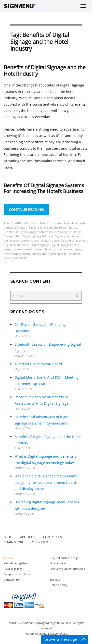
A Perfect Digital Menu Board (38, 364)
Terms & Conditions (21, 623)
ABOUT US (28, 537)
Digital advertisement (68, 236)
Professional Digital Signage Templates (56, 254)
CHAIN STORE (14, 542)
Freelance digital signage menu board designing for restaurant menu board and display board (46, 482)
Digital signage (40, 245)
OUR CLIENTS (42, 542)
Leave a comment (15, 258)
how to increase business (28, 249)
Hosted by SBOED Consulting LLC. (46, 634)
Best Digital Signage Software (35, 236)
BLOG (8, 537)
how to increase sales (59, 249)
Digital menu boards (17, 245)
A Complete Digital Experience (44, 223)
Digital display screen (74, 240)
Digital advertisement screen (22, 240)
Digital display (50, 240)
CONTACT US (53, 537)
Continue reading (29, 209)
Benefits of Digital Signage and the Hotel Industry (45, 71)
